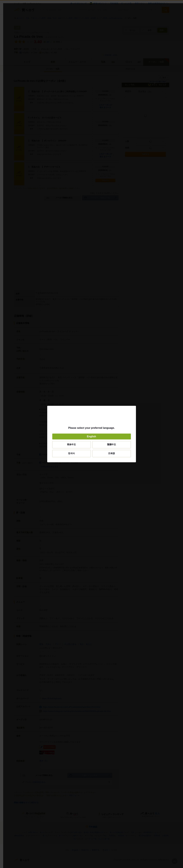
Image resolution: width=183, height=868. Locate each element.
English (92, 436)
